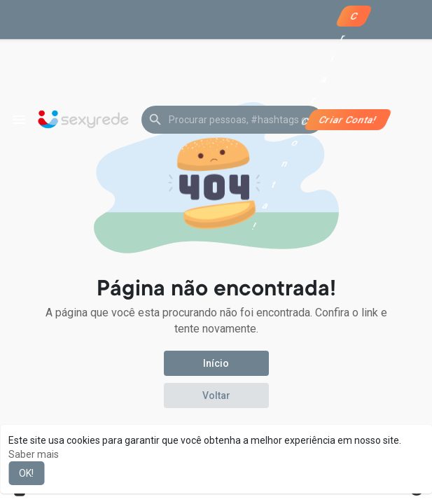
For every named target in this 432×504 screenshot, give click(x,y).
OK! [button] (26, 473)
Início (216, 363)
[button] (232, 120)
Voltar (216, 395)
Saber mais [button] (34, 454)
